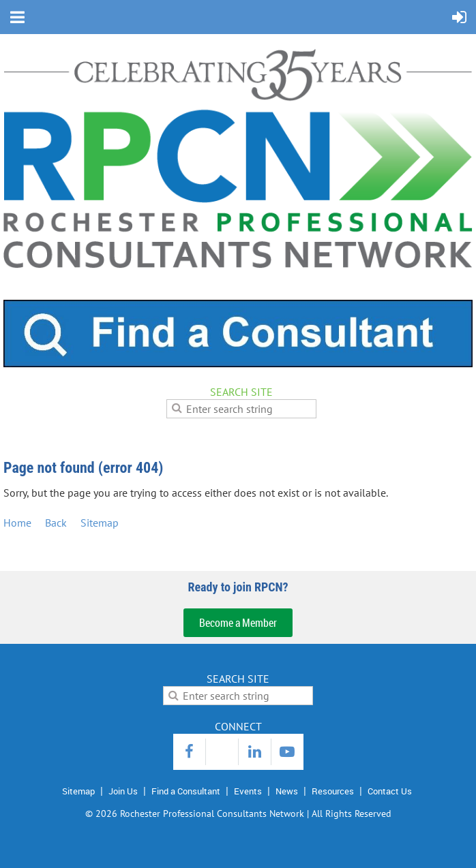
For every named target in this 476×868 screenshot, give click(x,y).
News (287, 791)
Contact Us (390, 791)
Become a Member (238, 623)
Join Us (123, 791)
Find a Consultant (186, 791)
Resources (333, 791)
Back (56, 523)
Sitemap (100, 523)
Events (248, 791)
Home (17, 523)
